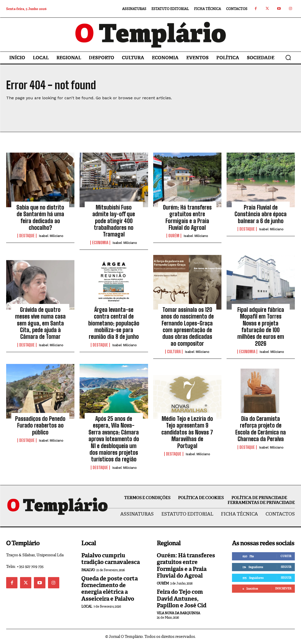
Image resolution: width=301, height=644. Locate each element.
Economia (100, 243)
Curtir (286, 556)
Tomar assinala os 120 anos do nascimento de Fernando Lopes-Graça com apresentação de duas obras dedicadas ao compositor (187, 327)
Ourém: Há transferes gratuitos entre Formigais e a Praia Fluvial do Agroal (187, 217)
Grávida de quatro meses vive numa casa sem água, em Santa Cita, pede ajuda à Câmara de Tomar (40, 323)
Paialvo (88, 570)
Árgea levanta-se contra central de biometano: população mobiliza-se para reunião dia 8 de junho (114, 323)
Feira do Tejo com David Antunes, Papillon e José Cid (182, 599)
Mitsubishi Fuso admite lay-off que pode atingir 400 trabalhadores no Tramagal (114, 221)
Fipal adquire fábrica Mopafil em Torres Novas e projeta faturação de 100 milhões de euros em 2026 (261, 327)
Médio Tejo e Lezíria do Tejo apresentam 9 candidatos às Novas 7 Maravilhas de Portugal (187, 432)
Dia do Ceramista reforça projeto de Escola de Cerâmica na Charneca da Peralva (261, 429)
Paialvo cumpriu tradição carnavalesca (111, 559)
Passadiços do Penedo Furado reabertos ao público (40, 425)
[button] (288, 57)
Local (87, 606)
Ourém (174, 236)
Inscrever (283, 588)
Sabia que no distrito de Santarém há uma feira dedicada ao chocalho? (40, 217)
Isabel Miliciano (51, 236)
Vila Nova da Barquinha (178, 613)
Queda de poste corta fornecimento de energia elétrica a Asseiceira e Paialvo (110, 589)
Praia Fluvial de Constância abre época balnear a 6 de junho (261, 214)
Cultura (174, 352)
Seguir (286, 567)
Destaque (27, 236)
